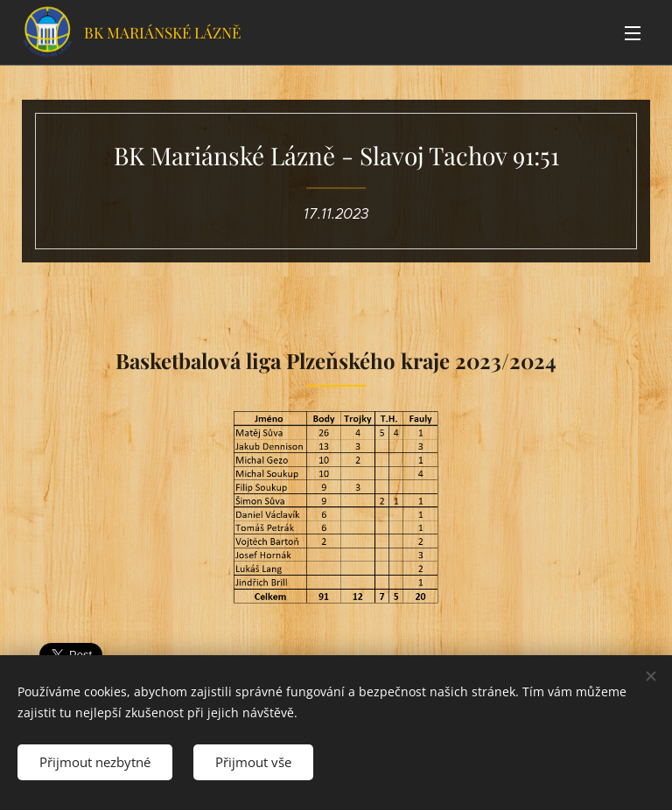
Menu (633, 33)
